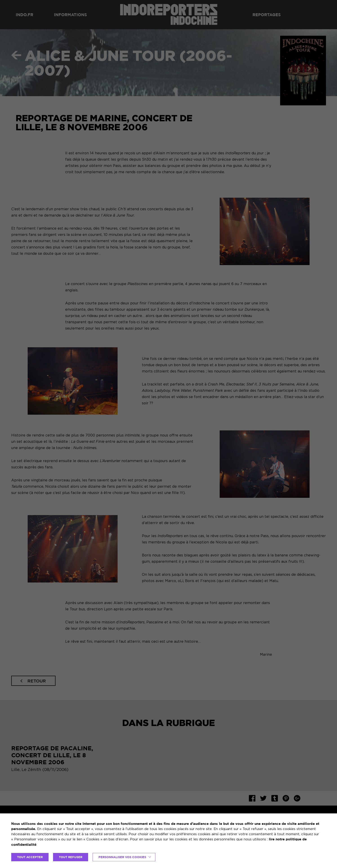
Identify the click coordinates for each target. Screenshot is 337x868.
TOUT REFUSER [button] (71, 857)
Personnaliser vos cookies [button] (122, 857)
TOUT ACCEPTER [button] (30, 857)
